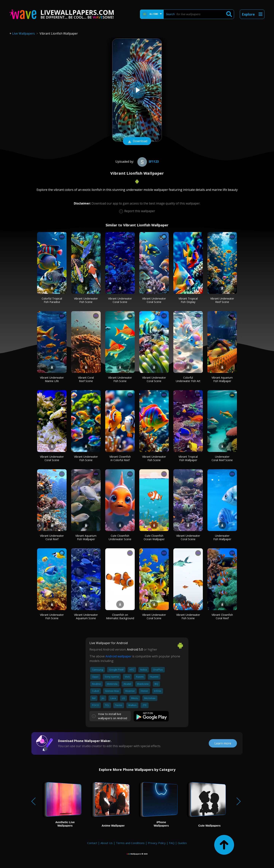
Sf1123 (148, 162)
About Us (107, 843)
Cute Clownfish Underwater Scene (120, 537)
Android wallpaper (118, 656)
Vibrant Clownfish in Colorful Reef (120, 458)
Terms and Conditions (130, 843)
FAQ (172, 843)
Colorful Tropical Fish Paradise (52, 300)
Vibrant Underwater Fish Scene (86, 300)
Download (137, 141)
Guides (182, 843)
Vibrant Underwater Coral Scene (120, 300)
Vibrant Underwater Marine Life (52, 379)
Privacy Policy (157, 843)
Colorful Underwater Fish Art (188, 379)
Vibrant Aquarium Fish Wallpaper (222, 379)
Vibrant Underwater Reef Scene (222, 300)
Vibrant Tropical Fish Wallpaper (188, 458)
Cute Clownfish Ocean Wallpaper (154, 537)
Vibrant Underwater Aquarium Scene (86, 616)
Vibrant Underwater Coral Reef (52, 537)
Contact (92, 843)
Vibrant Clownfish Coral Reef (222, 616)
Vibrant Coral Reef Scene (86, 379)
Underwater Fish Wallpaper (222, 537)
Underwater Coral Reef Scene (222, 458)
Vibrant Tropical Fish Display (188, 300)
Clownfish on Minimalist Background (120, 616)
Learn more (223, 743)
